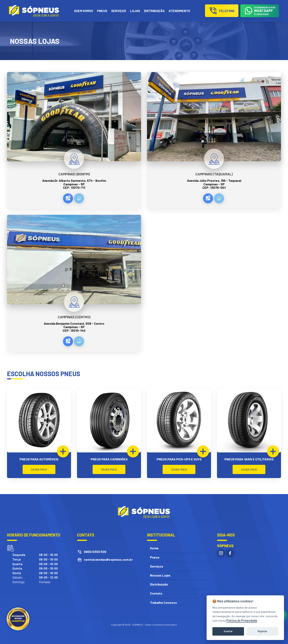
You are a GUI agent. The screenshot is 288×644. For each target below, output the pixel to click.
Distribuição (159, 584)
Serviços (157, 566)
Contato (156, 593)
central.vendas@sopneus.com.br (108, 559)
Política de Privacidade (242, 620)
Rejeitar (262, 631)
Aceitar (228, 631)
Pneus (155, 557)
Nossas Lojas (160, 575)
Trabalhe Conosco (163, 602)
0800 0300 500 (95, 552)
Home (154, 548)
